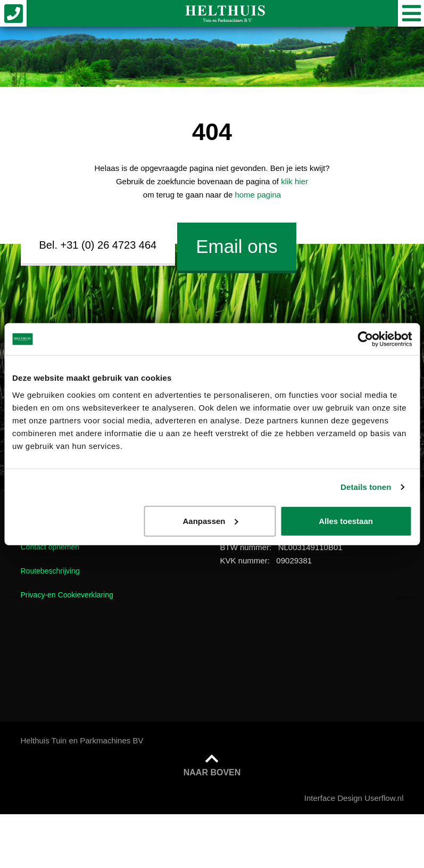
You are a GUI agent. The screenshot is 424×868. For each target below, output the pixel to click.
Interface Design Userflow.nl (354, 798)
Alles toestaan (346, 521)
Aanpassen (210, 521)
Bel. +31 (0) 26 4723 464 (98, 245)
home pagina (258, 195)
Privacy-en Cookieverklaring (67, 595)
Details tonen (366, 487)
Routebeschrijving (50, 571)
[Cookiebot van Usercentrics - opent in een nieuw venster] (365, 339)
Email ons (237, 246)
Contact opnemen (50, 547)
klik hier (294, 181)
